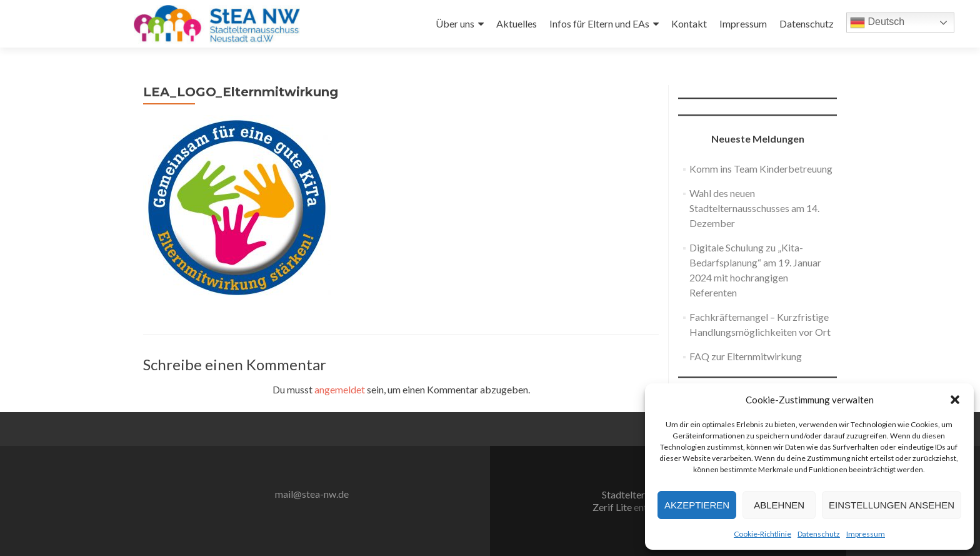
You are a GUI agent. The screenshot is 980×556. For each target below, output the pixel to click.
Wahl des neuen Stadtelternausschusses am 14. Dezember (754, 208)
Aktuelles (517, 23)
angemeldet (340, 389)
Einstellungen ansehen (892, 505)
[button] (955, 400)
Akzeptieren (697, 505)
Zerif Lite (613, 507)
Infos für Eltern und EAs (599, 23)
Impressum (866, 534)
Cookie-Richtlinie (762, 534)
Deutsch (877, 23)
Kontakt (689, 23)
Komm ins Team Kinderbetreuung (761, 169)
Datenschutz (819, 534)
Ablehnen (779, 505)
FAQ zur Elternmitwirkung (746, 356)
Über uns (455, 23)
